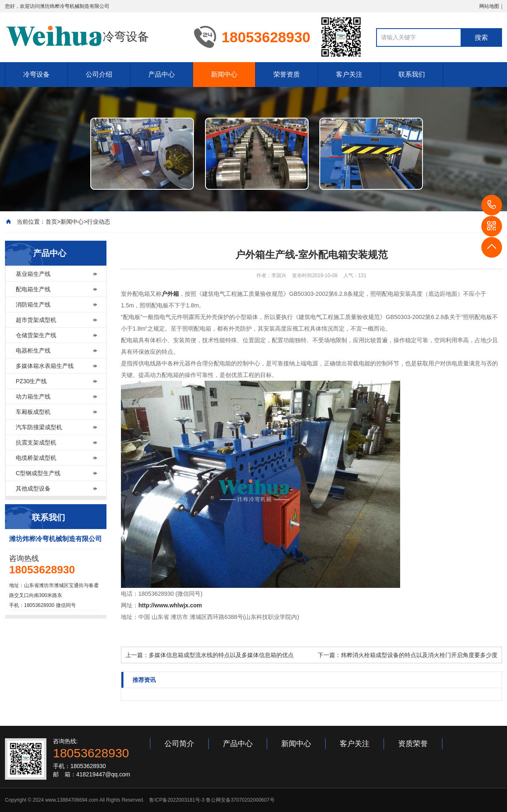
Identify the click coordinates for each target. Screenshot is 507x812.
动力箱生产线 (33, 396)
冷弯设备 (36, 74)
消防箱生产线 (33, 304)
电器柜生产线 (33, 350)
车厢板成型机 (33, 412)
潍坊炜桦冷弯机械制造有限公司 (75, 6)
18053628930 (492, 205)
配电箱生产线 (33, 289)
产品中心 (162, 74)
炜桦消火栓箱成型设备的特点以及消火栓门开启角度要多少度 (419, 655)
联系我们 (412, 74)
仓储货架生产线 (36, 335)
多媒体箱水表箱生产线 (45, 366)
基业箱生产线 (33, 274)
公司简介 (179, 744)
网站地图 (489, 6)
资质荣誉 (413, 744)
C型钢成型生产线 (38, 473)
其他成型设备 (33, 488)
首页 (51, 222)
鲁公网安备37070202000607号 (240, 800)
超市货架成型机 (36, 320)
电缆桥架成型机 (36, 458)
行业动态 (99, 222)
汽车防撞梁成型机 (39, 427)
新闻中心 (224, 74)
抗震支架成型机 (36, 442)
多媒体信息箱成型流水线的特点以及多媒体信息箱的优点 (221, 655)
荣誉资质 (287, 74)
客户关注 (349, 74)
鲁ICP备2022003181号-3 (177, 800)
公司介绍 (99, 74)
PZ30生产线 (31, 381)
